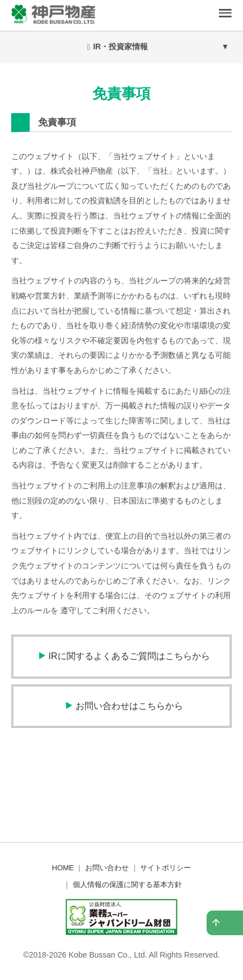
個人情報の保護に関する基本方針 (127, 885)
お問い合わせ (107, 868)
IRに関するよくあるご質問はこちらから (129, 656)
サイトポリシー (165, 868)
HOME (63, 868)
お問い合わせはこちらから (129, 706)
